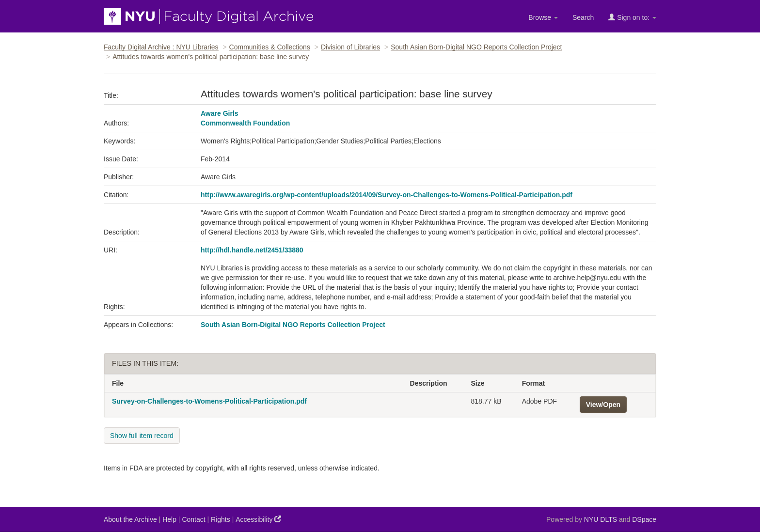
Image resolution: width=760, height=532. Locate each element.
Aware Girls (220, 113)
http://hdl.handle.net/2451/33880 (252, 250)
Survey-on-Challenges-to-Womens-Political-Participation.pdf (209, 401)
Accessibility (258, 519)
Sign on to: (632, 17)
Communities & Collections (270, 47)
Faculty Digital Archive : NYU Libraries (161, 47)
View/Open (603, 405)
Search (583, 17)
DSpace (644, 519)
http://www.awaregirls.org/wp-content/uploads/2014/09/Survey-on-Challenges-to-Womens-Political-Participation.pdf (387, 195)
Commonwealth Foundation (245, 123)
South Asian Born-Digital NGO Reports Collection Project (476, 47)
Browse (543, 17)
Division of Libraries (350, 47)
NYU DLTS (601, 519)
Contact (193, 519)
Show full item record (142, 436)
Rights (221, 519)
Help (169, 519)
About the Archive (130, 519)
